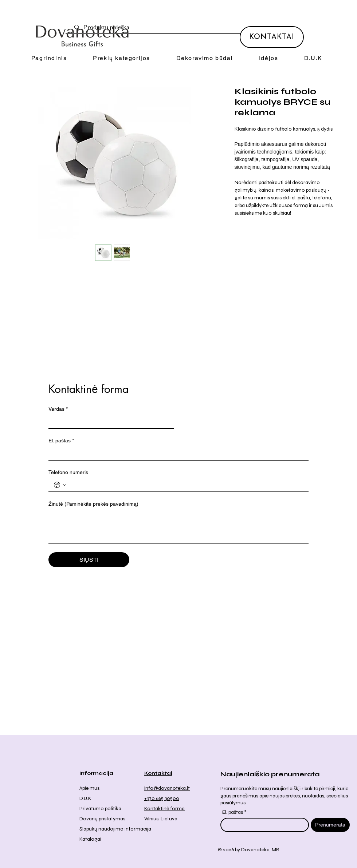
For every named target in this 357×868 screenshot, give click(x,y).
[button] (121, 58)
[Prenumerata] (330, 825)
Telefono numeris (68, 472)
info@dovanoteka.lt (167, 788)
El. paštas (61, 441)
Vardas (58, 409)
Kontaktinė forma (164, 809)
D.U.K (85, 798)
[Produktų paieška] (182, 28)
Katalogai (90, 839)
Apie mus (89, 788)
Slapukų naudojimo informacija (115, 829)
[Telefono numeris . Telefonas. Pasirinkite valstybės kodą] (60, 485)
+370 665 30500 (162, 798)
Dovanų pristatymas (102, 819)
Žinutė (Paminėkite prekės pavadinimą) (93, 504)
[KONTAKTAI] (272, 37)
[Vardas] (109, 422)
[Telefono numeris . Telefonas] (186, 485)
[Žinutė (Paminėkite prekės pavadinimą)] (178, 526)
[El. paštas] (176, 453)
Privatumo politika (100, 809)
